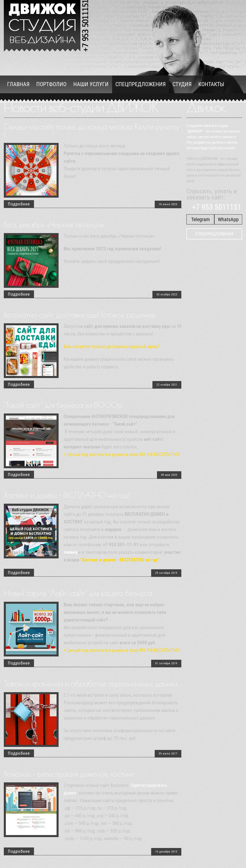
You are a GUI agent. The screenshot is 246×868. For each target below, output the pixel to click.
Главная (18, 84)
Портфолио (51, 84)
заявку (71, 552)
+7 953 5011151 (215, 207)
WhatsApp (228, 219)
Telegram (200, 219)
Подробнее (19, 204)
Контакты (211, 84)
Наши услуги (91, 84)
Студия (182, 84)
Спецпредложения (140, 84)
